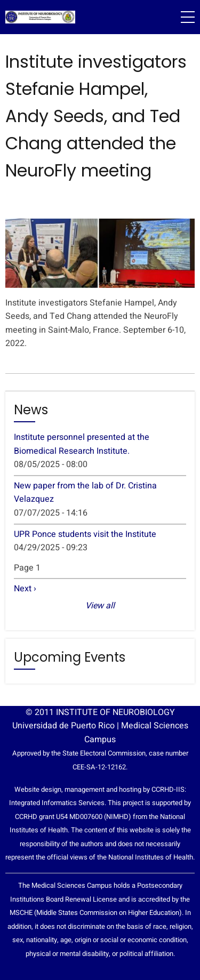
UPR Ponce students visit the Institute (85, 534)
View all (100, 606)
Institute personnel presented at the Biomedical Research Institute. (82, 444)
